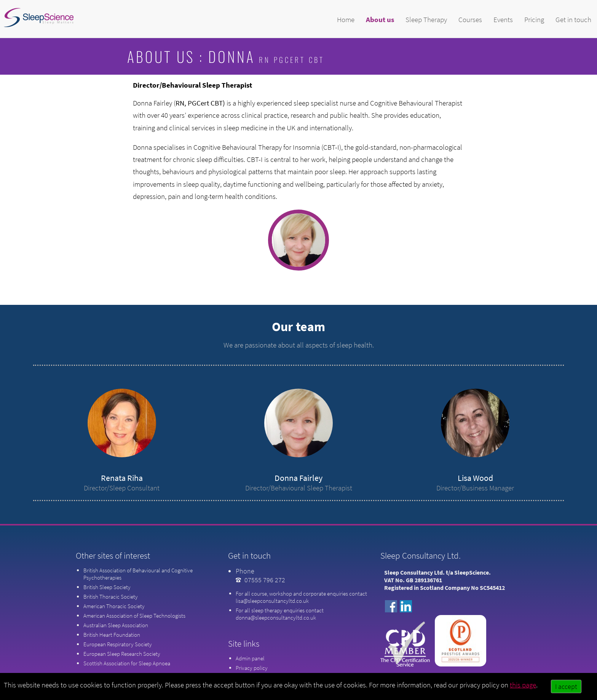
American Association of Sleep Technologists (134, 616)
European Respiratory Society (118, 644)
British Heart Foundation (112, 635)
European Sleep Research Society (122, 654)
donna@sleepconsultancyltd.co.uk (276, 618)
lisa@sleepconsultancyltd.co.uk (272, 601)
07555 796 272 (265, 580)
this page (523, 685)
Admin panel (250, 658)
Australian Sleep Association (116, 625)
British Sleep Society (107, 587)
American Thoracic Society (114, 606)
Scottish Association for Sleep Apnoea (127, 663)
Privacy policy (252, 668)
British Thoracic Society (111, 597)
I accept (566, 686)
